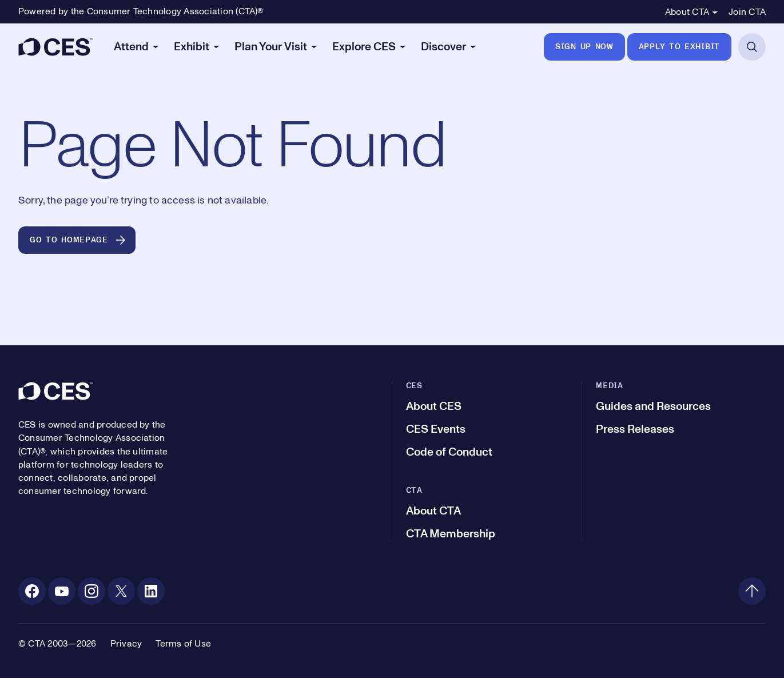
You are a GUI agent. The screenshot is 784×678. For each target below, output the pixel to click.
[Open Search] (752, 47)
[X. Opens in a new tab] (121, 591)
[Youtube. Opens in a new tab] (62, 591)
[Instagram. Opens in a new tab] (91, 591)
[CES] (56, 47)
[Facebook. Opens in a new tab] (32, 591)
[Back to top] (752, 591)
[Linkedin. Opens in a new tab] (151, 591)
